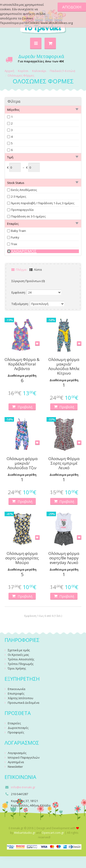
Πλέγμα (19, 270)
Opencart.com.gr (53, 833)
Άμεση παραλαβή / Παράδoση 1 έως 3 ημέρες (43, 203)
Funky (15, 237)
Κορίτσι (23, 71)
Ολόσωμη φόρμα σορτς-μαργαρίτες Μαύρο (22, 558)
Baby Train (18, 231)
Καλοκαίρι (39, 71)
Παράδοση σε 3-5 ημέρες (28, 216)
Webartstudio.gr (25, 833)
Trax (14, 244)
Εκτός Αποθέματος (24, 190)
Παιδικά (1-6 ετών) (62, 71)
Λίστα (36, 270)
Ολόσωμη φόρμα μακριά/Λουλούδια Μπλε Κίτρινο (64, 366)
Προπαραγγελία (22, 210)
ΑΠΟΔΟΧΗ (72, 7)
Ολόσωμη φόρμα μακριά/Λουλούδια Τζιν (22, 463)
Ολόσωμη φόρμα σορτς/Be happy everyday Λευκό (64, 558)
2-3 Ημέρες (19, 196)
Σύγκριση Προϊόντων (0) (28, 281)
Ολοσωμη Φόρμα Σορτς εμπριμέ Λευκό (64, 463)
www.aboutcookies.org (57, 23)
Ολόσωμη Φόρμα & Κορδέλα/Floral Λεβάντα (22, 364)
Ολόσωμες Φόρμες (21, 75)
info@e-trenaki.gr (23, 787)
